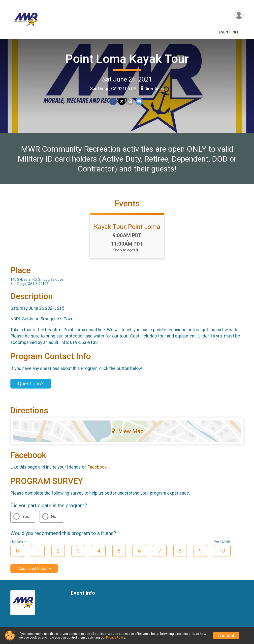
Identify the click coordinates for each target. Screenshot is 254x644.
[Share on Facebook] (113, 101)
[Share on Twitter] (122, 101)
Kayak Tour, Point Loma (127, 227)
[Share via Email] (130, 101)
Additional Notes (33, 569)
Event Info (229, 32)
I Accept (226, 636)
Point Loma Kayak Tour (127, 59)
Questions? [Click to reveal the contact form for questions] (31, 384)
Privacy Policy (116, 637)
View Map (127, 431)
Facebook (97, 467)
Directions (154, 89)
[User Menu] (239, 14)
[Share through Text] (139, 101)
